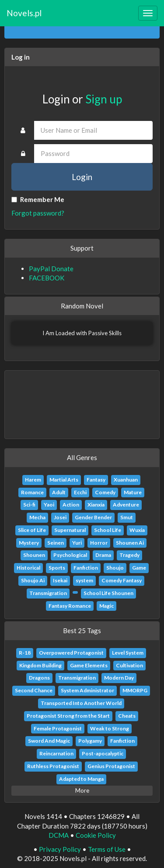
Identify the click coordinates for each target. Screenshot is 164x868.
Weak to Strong (110, 728)
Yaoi (49, 505)
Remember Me (38, 199)
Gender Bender (93, 517)
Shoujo (115, 568)
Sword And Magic (49, 741)
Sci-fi (29, 505)
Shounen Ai (130, 543)
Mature (133, 492)
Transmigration (48, 593)
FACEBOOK (47, 278)
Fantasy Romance (70, 606)
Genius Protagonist (111, 766)
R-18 (25, 653)
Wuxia (137, 530)
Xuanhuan (126, 480)
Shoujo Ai (33, 580)
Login (82, 177)
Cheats (127, 716)
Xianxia (96, 505)
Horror (99, 543)
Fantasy (96, 480)
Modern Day (119, 678)
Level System (128, 653)
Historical (28, 568)
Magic (106, 606)
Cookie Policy (96, 835)
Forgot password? (38, 213)
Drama (103, 555)
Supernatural (70, 530)
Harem (33, 480)
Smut (127, 517)
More (82, 790)
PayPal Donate (51, 269)
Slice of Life (32, 530)
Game (139, 568)
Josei (60, 517)
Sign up (104, 99)
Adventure (126, 505)
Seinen (56, 543)
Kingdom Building (40, 665)
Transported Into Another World (81, 703)
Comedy (105, 492)
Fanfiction (86, 568)
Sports (57, 568)
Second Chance (34, 690)
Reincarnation (56, 753)
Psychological (70, 555)
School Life (108, 530)
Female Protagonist (58, 728)
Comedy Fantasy (122, 580)
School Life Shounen (108, 593)
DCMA (59, 835)
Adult (59, 492)
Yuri (77, 543)
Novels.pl (24, 13)
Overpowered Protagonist (71, 653)
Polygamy (90, 741)
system (84, 580)
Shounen (34, 555)
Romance (32, 492)
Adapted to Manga (81, 779)
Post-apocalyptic (103, 753)
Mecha (37, 517)
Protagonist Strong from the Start (68, 716)
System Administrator (87, 690)
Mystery (29, 543)
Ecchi (80, 492)
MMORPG (135, 690)
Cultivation (129, 665)
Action (71, 505)
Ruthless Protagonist (53, 766)
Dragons (39, 678)
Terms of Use (107, 849)
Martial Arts (64, 480)
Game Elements (89, 665)
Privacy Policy (60, 849)
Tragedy (129, 555)
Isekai (60, 580)
